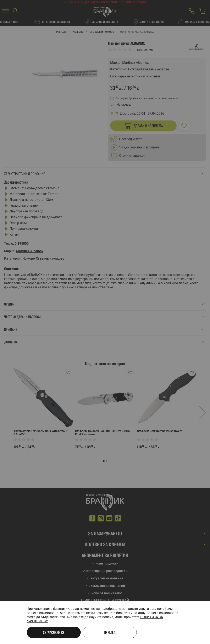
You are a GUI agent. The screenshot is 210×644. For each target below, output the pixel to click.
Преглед (110, 632)
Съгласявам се (54, 632)
